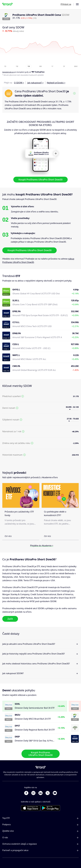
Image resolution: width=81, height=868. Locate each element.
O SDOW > (19, 83)
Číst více (8, 536)
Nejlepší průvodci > (56, 83)
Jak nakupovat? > (35, 83)
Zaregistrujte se (8, 72)
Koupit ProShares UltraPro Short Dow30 (40, 180)
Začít (10, 619)
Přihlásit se (66, 4)
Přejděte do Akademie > (42, 546)
